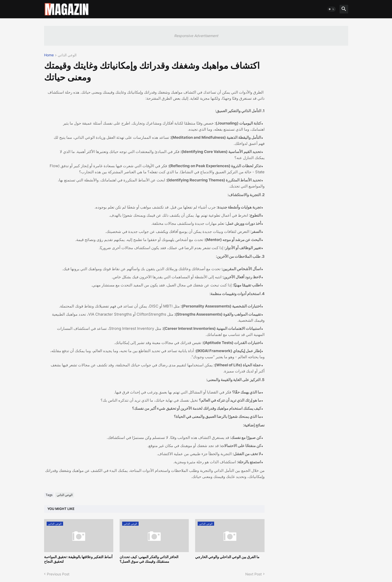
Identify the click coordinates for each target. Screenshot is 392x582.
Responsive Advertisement (196, 36)
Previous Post (58, 574)
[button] (331, 9)
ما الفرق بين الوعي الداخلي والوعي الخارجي (227, 557)
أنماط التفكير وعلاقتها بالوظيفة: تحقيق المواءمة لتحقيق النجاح (78, 559)
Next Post (254, 574)
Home (49, 55)
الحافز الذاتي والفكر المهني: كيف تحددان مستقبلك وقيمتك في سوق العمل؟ (149, 559)
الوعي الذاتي (67, 55)
